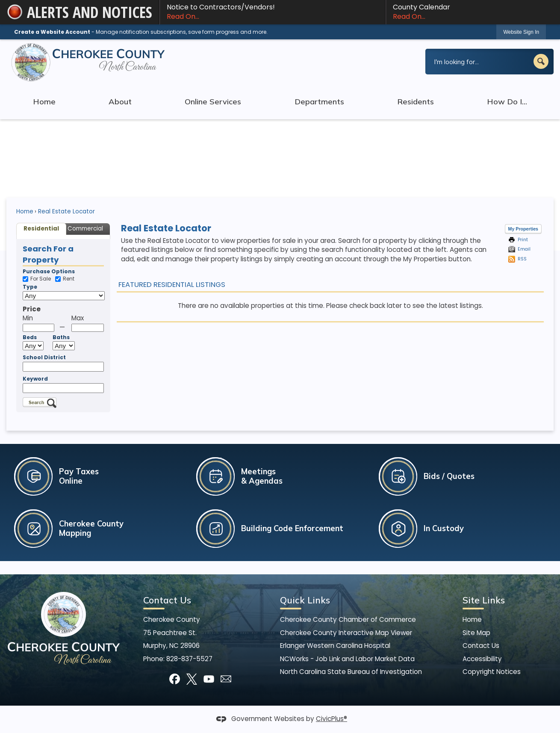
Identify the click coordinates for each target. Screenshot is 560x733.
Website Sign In (521, 32)
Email (524, 249)
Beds (30, 337)
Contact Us (481, 646)
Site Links (484, 600)
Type (30, 287)
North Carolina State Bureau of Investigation (351, 672)
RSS (522, 259)
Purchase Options (49, 272)
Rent (65, 279)
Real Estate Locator (66, 211)
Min (28, 318)
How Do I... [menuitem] (507, 102)
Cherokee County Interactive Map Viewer (346, 633)
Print (523, 240)
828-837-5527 (189, 659)
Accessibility (482, 659)
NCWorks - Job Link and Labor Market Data (347, 659)
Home (25, 211)
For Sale (37, 279)
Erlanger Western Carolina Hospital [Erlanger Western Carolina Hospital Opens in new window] (335, 646)
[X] (192, 679)
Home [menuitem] (44, 102)
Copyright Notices (492, 672)
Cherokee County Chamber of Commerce (348, 619)
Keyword (35, 379)
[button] (541, 61)
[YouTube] (209, 679)
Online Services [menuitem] (213, 102)
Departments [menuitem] (319, 102)
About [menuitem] (120, 102)
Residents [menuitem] (416, 102)
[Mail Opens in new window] (226, 679)
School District (44, 358)
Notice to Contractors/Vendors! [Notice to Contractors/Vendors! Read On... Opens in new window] (273, 12)
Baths (61, 337)
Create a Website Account (52, 32)
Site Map (476, 633)
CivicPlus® (332, 719)
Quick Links (305, 600)
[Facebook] (175, 679)
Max (78, 318)
